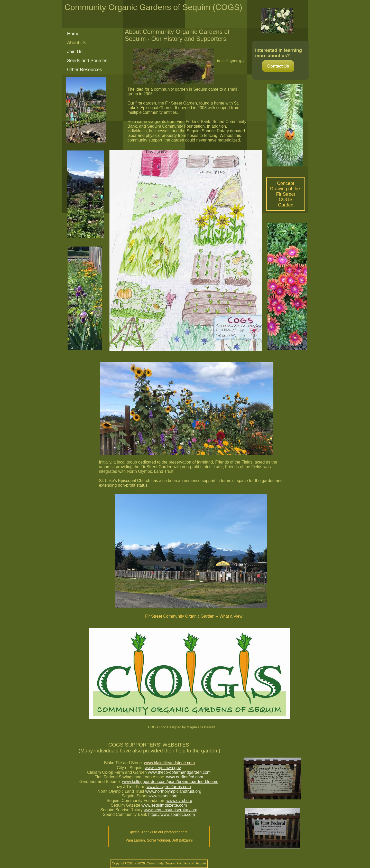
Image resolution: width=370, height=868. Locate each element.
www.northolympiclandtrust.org (173, 791)
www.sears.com (163, 796)
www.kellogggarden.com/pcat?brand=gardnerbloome (170, 782)
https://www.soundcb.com (172, 814)
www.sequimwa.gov (163, 768)
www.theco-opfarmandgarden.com (179, 772)
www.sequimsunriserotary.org (170, 810)
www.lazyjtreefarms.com (169, 787)
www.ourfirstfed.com (184, 777)
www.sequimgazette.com (164, 805)
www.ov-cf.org (179, 801)
